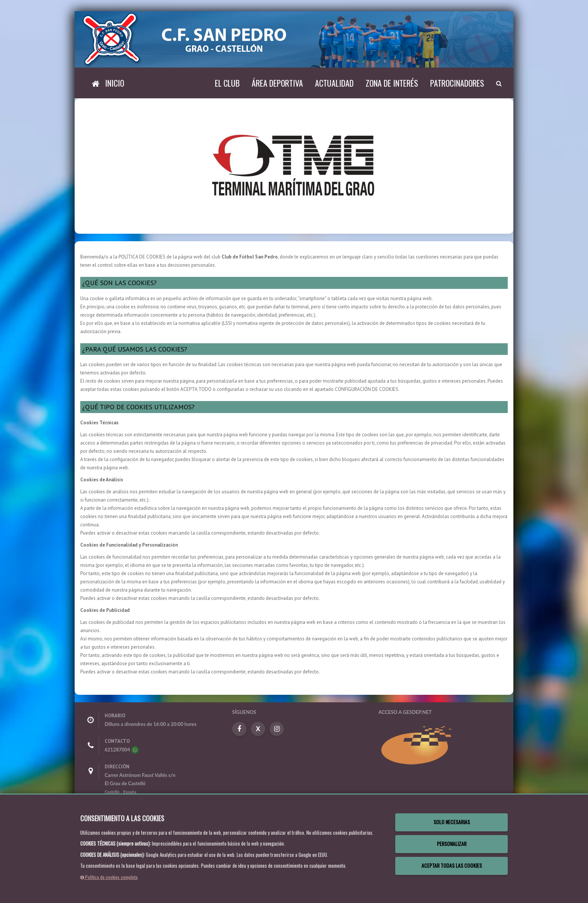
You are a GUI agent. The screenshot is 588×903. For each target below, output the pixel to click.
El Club (227, 83)
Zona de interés (392, 83)
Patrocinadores (457, 83)
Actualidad (334, 83)
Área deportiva (277, 83)
